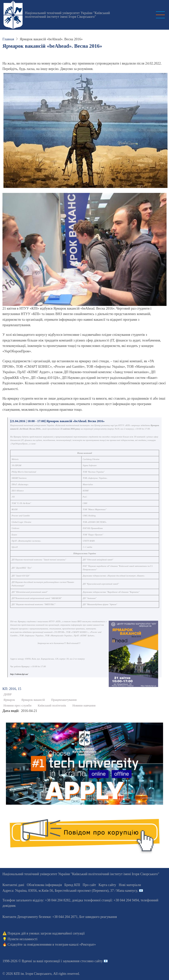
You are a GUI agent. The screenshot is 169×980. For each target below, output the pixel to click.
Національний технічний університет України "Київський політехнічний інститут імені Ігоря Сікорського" (67, 15)
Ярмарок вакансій (33, 700)
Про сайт (89, 885)
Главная (8, 39)
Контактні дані (13, 885)
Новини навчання (84, 706)
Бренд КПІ (72, 885)
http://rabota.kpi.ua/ (19, 674)
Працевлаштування (64, 700)
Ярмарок (9, 700)
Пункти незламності (23, 939)
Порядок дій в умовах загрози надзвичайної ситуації (46, 933)
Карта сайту (107, 885)
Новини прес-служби (17, 706)
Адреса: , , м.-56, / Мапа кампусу (70, 891)
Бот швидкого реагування (98, 917)
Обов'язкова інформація (44, 885)
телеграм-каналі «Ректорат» (75, 945)
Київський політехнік (52, 706)
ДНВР (8, 694)
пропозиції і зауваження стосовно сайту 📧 (76, 961)
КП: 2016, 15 (12, 689)
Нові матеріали (130, 885)
